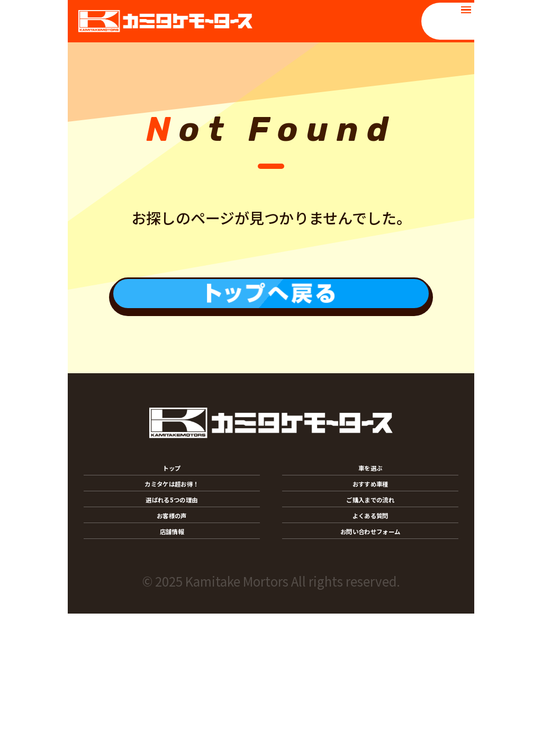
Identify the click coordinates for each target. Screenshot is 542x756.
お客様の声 (172, 624)
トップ (172, 501)
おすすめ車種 (370, 542)
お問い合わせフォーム (371, 664)
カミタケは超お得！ (171, 542)
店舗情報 (172, 664)
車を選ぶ (371, 501)
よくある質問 (370, 624)
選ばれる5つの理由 (171, 583)
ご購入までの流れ (370, 583)
